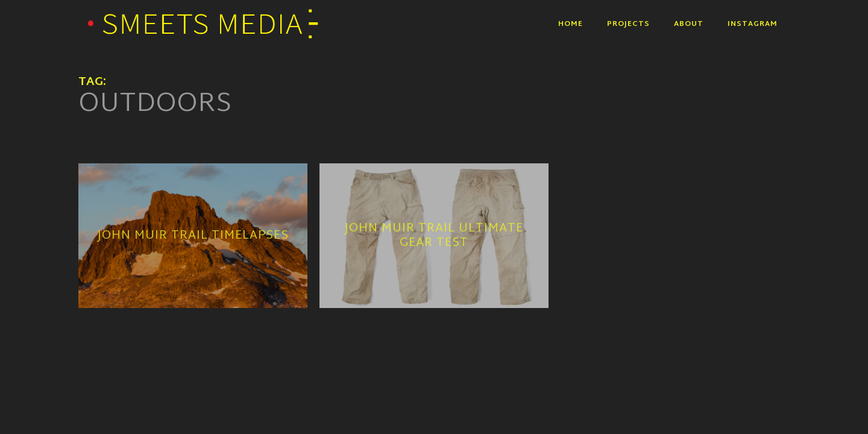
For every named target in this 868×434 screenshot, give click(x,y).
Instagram (753, 24)
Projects (628, 24)
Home (571, 24)
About (689, 24)
